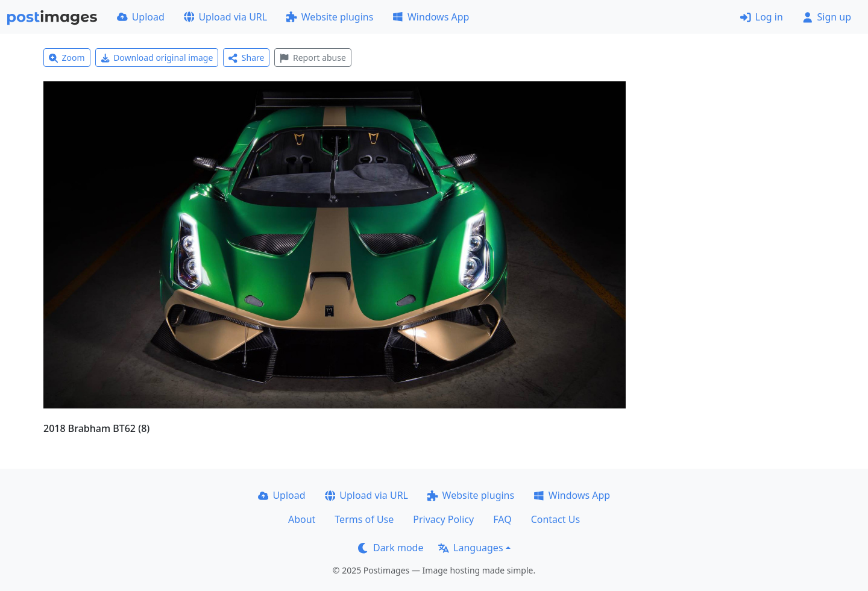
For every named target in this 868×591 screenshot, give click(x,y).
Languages (470, 548)
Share (246, 58)
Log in (762, 17)
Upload (141, 17)
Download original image (157, 58)
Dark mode (391, 548)
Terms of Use (364, 519)
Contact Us (555, 519)
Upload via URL (225, 17)
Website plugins (330, 17)
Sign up (827, 17)
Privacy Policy (443, 519)
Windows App (431, 17)
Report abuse (313, 58)
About (302, 519)
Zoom (67, 58)
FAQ (502, 519)
